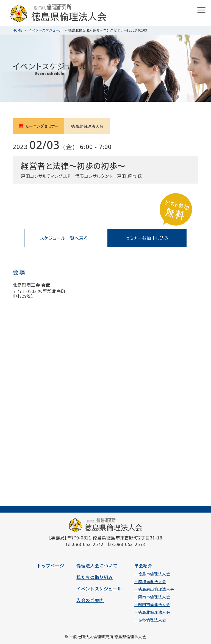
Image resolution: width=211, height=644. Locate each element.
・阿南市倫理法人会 (152, 597)
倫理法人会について (97, 566)
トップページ (51, 566)
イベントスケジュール (45, 30)
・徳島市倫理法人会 (152, 574)
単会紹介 (143, 566)
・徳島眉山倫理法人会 (154, 589)
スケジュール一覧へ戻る (64, 238)
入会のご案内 (90, 600)
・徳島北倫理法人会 (152, 612)
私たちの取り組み (95, 577)
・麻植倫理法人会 (150, 581)
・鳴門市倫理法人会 (152, 604)
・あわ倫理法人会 (150, 620)
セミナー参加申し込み (147, 238)
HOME (17, 30)
